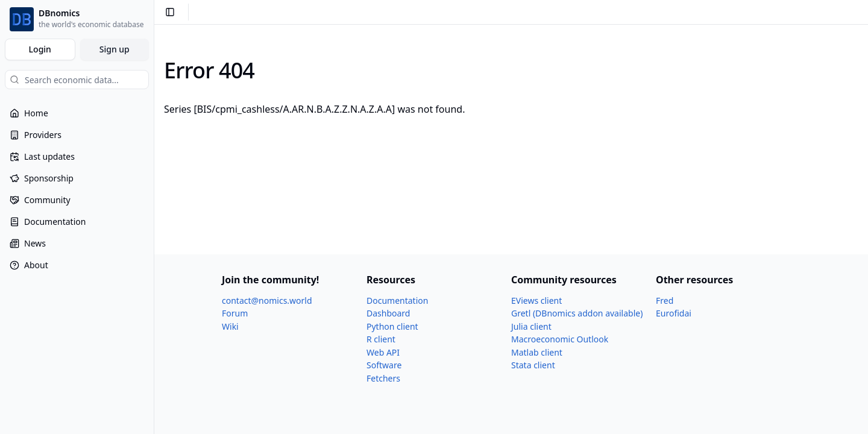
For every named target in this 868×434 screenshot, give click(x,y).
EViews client (536, 300)
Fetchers (383, 378)
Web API (383, 352)
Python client (392, 326)
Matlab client (537, 352)
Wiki (230, 326)
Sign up (115, 49)
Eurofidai (674, 313)
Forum (235, 313)
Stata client (533, 365)
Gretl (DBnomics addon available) (577, 313)
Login (40, 49)
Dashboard (388, 313)
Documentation (397, 300)
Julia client (531, 326)
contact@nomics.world (267, 300)
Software (384, 365)
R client (381, 339)
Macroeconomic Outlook (560, 339)
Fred (665, 300)
